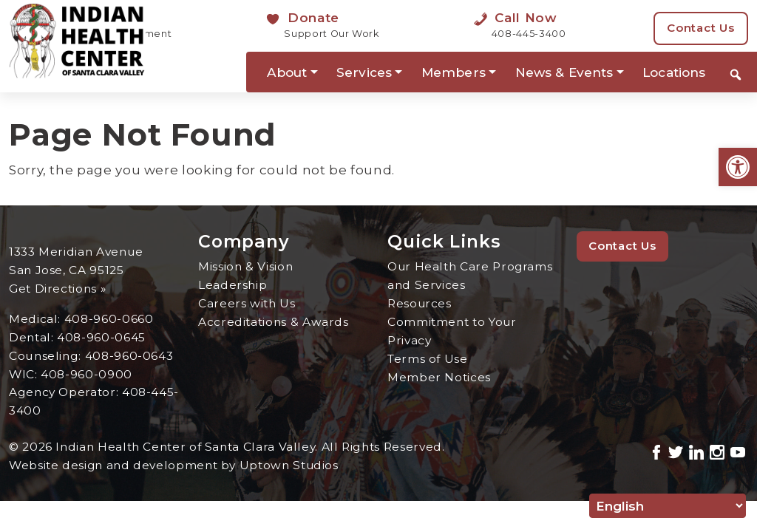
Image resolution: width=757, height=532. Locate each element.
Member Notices (439, 377)
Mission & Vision (245, 266)
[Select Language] (668, 506)
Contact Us (701, 28)
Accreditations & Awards (274, 322)
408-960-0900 (86, 374)
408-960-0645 (101, 337)
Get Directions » (57, 289)
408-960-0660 (109, 319)
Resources (420, 303)
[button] (738, 167)
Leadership (232, 285)
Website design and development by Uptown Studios (174, 465)
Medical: (37, 319)
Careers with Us (247, 303)
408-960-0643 (129, 356)
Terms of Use (428, 359)
